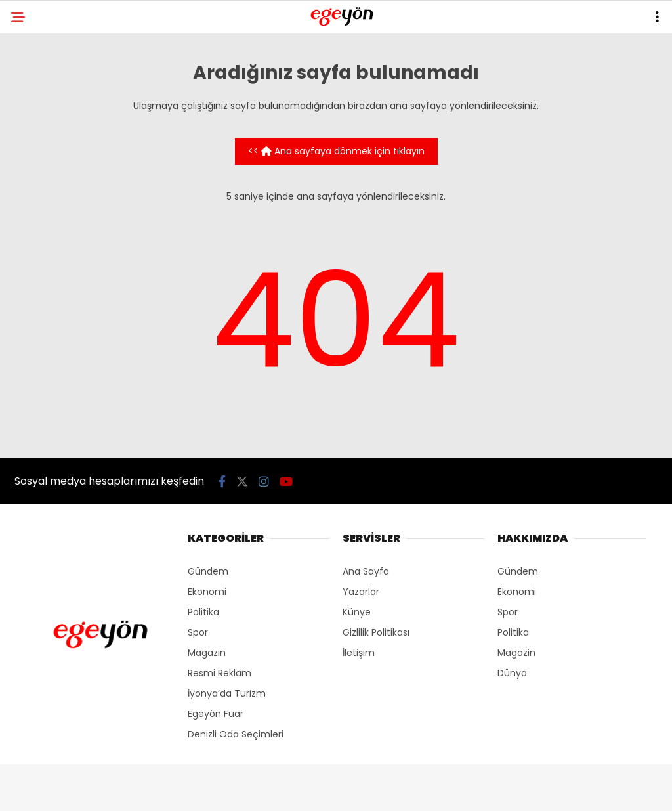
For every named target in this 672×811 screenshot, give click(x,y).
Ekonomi (207, 592)
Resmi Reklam (220, 673)
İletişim (359, 653)
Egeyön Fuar (216, 714)
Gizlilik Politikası (376, 632)
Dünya (512, 673)
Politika (203, 612)
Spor (198, 632)
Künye (357, 612)
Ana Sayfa (366, 571)
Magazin (207, 653)
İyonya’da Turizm (227, 693)
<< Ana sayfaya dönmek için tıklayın (336, 151)
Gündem (208, 571)
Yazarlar (361, 592)
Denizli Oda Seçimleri (236, 734)
